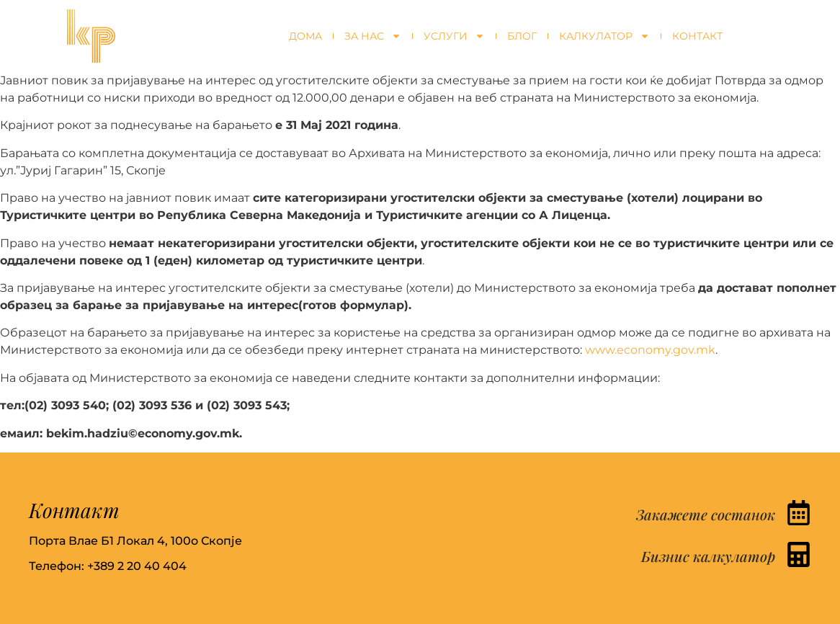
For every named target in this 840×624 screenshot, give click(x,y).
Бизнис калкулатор (708, 556)
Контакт (697, 36)
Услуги (454, 36)
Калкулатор (604, 36)
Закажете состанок (706, 514)
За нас (373, 36)
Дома (305, 36)
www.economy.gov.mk (650, 350)
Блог (522, 36)
